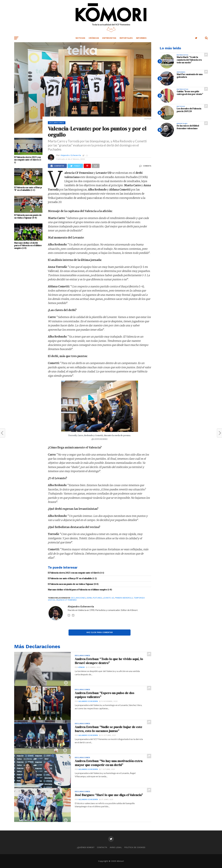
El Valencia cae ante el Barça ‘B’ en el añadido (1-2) (28, 189)
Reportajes (126, 38)
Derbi (89, 598)
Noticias (80, 38)
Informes (141, 38)
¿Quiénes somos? (86, 847)
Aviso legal (116, 847)
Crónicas (94, 38)
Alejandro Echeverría (71, 155)
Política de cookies (135, 847)
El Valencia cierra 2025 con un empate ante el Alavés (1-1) (28, 160)
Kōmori (82, 667)
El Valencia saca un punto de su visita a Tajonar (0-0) (28, 217)
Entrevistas (109, 38)
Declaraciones (78, 598)
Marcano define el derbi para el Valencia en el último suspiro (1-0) (28, 246)
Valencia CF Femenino (66, 600)
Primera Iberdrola (124, 598)
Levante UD (108, 598)
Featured (97, 598)
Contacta (102, 847)
